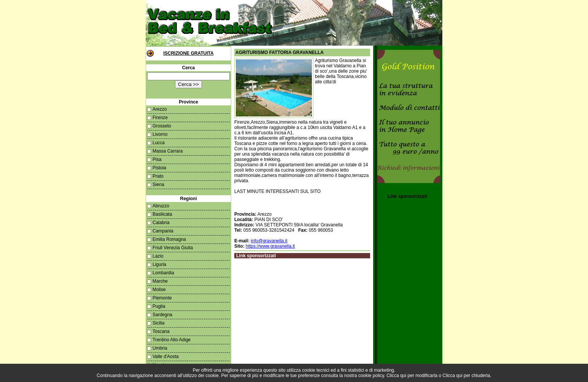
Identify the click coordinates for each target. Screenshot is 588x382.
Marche (160, 281)
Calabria (161, 223)
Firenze (160, 118)
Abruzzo (161, 206)
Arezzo (160, 109)
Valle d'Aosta (166, 357)
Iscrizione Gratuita (188, 53)
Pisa (157, 159)
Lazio (158, 256)
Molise (159, 290)
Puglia (159, 306)
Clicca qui (396, 376)
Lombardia (163, 273)
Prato (158, 176)
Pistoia (159, 168)
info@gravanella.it (269, 241)
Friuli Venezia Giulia (173, 248)
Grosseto (162, 126)
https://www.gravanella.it (270, 246)
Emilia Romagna (169, 239)
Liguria (159, 264)
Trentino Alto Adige (172, 340)
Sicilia (158, 323)
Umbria (160, 348)
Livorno (160, 134)
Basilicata (162, 214)
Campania (163, 231)
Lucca (159, 143)
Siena (158, 185)
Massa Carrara (168, 151)
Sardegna (162, 315)
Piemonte (162, 298)
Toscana (161, 331)
